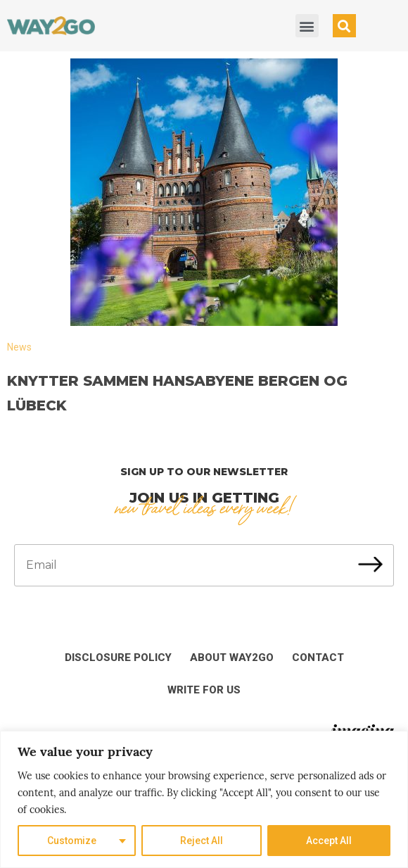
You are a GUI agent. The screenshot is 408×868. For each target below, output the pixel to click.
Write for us (204, 690)
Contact (318, 658)
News (19, 347)
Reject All (202, 841)
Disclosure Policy (118, 658)
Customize (72, 841)
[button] (307, 26)
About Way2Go (232, 658)
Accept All (329, 841)
